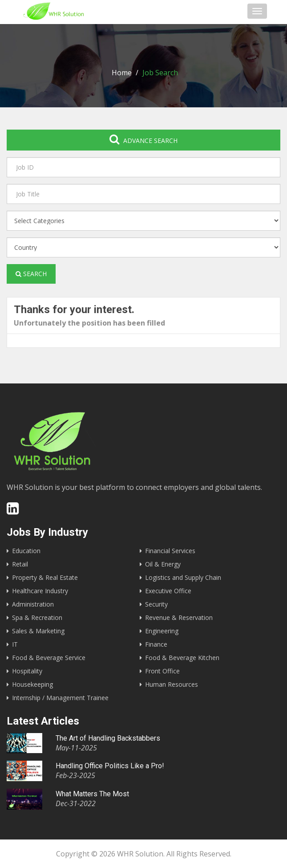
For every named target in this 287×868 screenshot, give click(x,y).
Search (31, 274)
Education (26, 551)
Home (122, 73)
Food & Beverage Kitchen (182, 658)
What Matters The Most (92, 794)
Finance (156, 644)
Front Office (162, 671)
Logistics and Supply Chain (183, 577)
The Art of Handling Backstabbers (108, 738)
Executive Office (168, 591)
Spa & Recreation (37, 617)
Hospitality (27, 671)
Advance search (143, 139)
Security (156, 604)
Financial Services (170, 551)
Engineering (162, 631)
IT (15, 644)
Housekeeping (32, 684)
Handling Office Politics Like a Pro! (110, 766)
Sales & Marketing (38, 631)
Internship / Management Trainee (60, 698)
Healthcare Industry (40, 591)
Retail (20, 564)
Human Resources (172, 684)
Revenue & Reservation (179, 617)
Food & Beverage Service (49, 658)
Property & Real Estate (45, 577)
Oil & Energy (163, 564)
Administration (33, 604)
